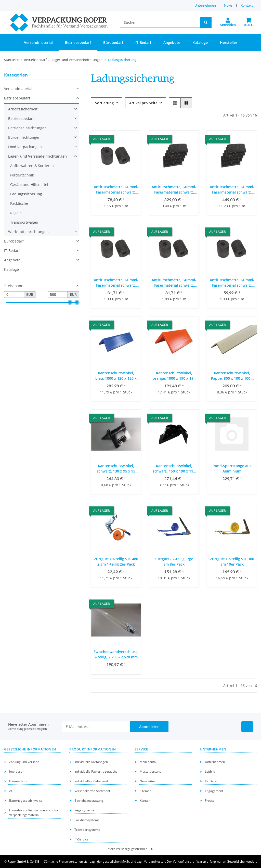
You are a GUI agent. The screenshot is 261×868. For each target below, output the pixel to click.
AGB (12, 791)
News (228, 5)
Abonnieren (149, 727)
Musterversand (151, 771)
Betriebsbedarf (17, 98)
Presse (210, 801)
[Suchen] (160, 22)
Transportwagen (24, 222)
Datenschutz (18, 781)
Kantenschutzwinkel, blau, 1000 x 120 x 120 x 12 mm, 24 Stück (116, 376)
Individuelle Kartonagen (91, 762)
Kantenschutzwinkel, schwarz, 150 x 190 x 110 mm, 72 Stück (174, 469)
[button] (228, 22)
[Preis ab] (14, 295)
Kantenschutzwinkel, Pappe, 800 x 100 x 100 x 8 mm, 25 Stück (232, 376)
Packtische (19, 203)
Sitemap (146, 791)
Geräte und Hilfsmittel (29, 184)
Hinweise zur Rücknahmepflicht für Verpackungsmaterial (34, 813)
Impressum (17, 771)
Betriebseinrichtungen (27, 128)
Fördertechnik (22, 175)
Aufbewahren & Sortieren (32, 166)
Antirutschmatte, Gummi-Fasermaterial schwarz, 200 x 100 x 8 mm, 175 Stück (174, 190)
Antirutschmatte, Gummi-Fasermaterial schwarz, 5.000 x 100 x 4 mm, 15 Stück (116, 283)
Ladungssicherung (26, 194)
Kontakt (247, 5)
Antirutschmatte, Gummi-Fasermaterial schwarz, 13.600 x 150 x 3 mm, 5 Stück (116, 190)
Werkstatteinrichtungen (28, 232)
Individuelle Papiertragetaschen (97, 771)
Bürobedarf (14, 241)
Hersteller (229, 42)
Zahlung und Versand (24, 762)
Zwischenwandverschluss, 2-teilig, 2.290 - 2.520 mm (116, 654)
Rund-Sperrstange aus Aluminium (232, 468)
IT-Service (81, 839)
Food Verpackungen (25, 147)
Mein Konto (148, 762)
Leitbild (210, 771)
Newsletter (147, 781)
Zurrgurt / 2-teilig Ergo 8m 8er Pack (174, 561)
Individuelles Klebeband (91, 781)
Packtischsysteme (87, 820)
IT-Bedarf (12, 251)
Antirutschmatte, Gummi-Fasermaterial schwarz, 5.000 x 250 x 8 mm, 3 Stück (232, 283)
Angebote (12, 260)
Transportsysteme (87, 830)
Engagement (214, 791)
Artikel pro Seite (143, 103)
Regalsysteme (84, 810)
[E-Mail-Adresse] (96, 727)
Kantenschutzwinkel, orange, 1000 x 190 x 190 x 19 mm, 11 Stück (174, 376)
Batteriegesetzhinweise (26, 801)
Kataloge (11, 269)
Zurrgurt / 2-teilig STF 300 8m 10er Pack (232, 561)
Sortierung (104, 103)
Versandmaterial (18, 89)
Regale (16, 213)
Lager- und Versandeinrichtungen (37, 156)
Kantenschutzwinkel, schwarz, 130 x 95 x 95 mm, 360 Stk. (116, 469)
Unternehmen (205, 5)
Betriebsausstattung (89, 801)
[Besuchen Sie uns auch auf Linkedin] (247, 727)
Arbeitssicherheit (23, 109)
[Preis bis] (58, 295)
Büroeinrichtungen (24, 137)
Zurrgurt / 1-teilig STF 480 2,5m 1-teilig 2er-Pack (116, 561)
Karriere (211, 781)
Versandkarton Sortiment (92, 791)
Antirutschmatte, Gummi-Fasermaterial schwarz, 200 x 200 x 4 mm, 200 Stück (232, 190)
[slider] (70, 302)
